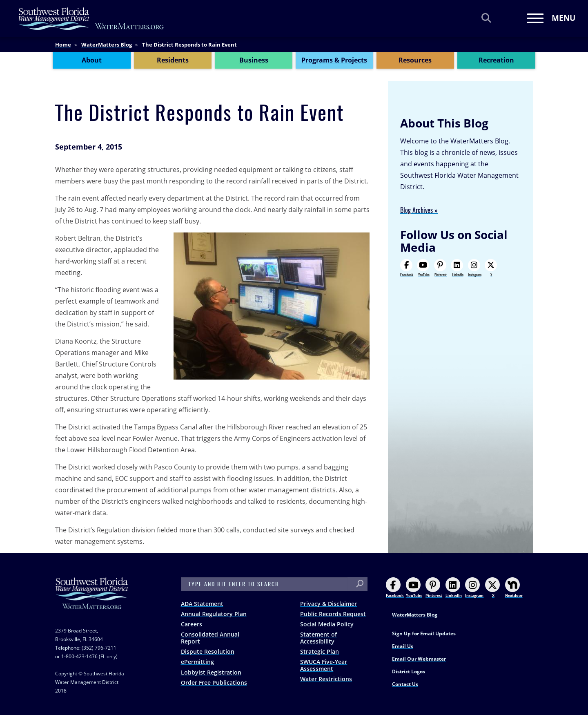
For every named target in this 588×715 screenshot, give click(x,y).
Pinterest (440, 268)
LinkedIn (457, 268)
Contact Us (405, 684)
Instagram (475, 268)
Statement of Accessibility (318, 638)
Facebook (407, 268)
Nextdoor (514, 588)
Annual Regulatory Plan (214, 614)
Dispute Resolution (208, 651)
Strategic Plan (320, 651)
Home (63, 45)
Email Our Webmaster (419, 659)
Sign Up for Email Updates (424, 633)
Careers (192, 624)
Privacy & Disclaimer (329, 604)
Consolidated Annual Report (210, 638)
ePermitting (197, 662)
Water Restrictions (326, 679)
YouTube (423, 268)
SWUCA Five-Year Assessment (324, 665)
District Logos (409, 671)
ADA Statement (202, 604)
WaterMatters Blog (107, 45)
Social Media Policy (327, 624)
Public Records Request (333, 614)
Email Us (403, 646)
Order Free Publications (214, 683)
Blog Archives (416, 210)
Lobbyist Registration (211, 672)
